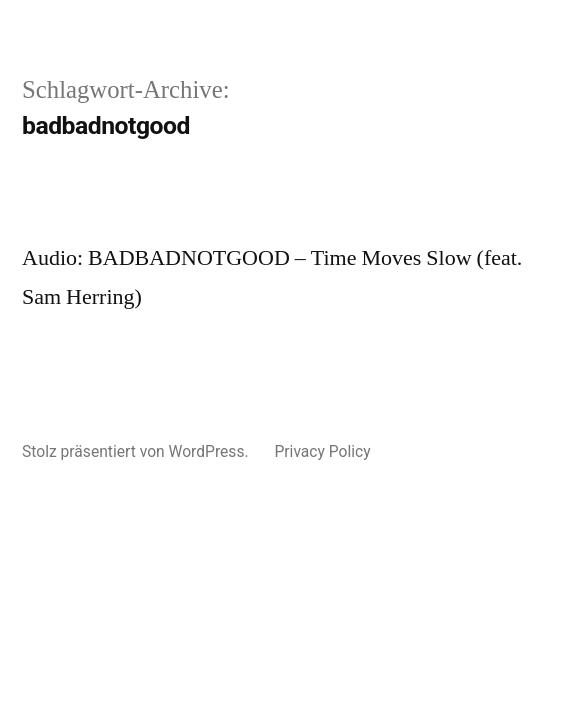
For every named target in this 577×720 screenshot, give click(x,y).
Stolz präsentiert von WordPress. (137, 451)
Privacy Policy (322, 451)
